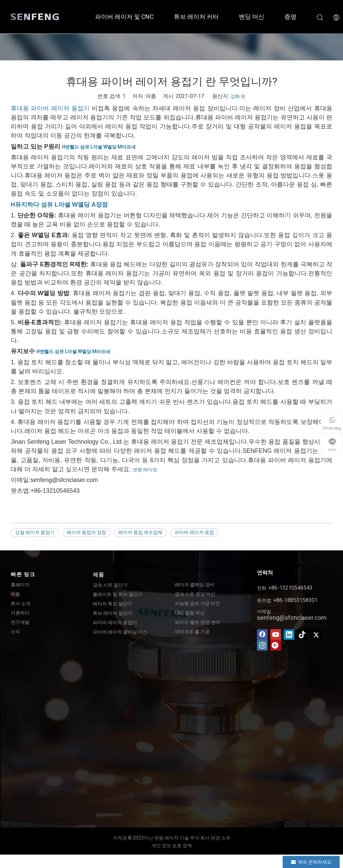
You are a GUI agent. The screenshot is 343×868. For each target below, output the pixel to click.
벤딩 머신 (252, 17)
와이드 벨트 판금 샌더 (197, 622)
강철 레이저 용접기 (35, 532)
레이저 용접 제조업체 (140, 532)
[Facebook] (262, 635)
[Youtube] (276, 635)
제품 (15, 594)
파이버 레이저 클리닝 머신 (120, 632)
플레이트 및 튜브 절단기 (118, 594)
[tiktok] (302, 635)
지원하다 (20, 613)
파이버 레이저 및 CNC (124, 17)
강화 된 (238, 96)
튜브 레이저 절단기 (113, 613)
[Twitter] (316, 635)
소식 (15, 632)
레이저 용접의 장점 (86, 532)
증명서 (293, 17)
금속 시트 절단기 (110, 585)
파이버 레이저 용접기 (115, 622)
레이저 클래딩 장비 (195, 585)
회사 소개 (21, 603)
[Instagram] (262, 645)
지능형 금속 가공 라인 (197, 603)
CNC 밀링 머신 (190, 613)
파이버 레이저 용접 (194, 532)
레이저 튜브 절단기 (113, 604)
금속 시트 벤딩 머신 (195, 594)
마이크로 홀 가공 (192, 632)
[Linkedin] (289, 635)
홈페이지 (20, 585)
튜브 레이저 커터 (196, 17)
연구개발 (20, 622)
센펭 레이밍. (145, 470)
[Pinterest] (276, 645)
